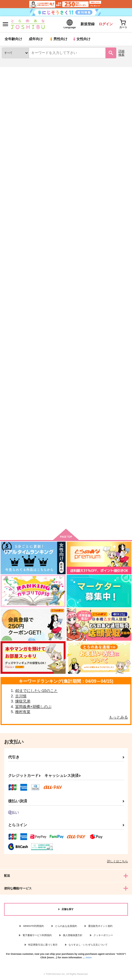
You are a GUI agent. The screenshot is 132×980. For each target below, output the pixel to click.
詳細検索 (121, 53)
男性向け (58, 39)
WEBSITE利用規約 (33, 926)
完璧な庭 (9, 464)
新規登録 (87, 24)
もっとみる (118, 717)
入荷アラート (15, 79)
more (89, 957)
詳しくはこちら (117, 861)
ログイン (105, 24)
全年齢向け (13, 39)
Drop (6, 338)
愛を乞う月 (99, 338)
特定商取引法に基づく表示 (43, 945)
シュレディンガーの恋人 (110, 212)
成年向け (36, 39)
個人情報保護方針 (73, 935)
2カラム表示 (116, 128)
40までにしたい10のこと (36, 691)
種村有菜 (23, 712)
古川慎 (21, 696)
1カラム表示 (125, 128)
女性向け (81, 39)
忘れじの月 (11, 211)
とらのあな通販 (13, 70)
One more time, (59, 338)
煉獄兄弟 (23, 701)
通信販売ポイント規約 (100, 926)
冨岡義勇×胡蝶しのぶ (33, 707)
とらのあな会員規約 (66, 926)
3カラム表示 (106, 128)
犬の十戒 (53, 464)
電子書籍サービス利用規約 (37, 935)
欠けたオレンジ (58, 211)
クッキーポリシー (103, 935)
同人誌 (32, 70)
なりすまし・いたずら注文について (88, 945)
